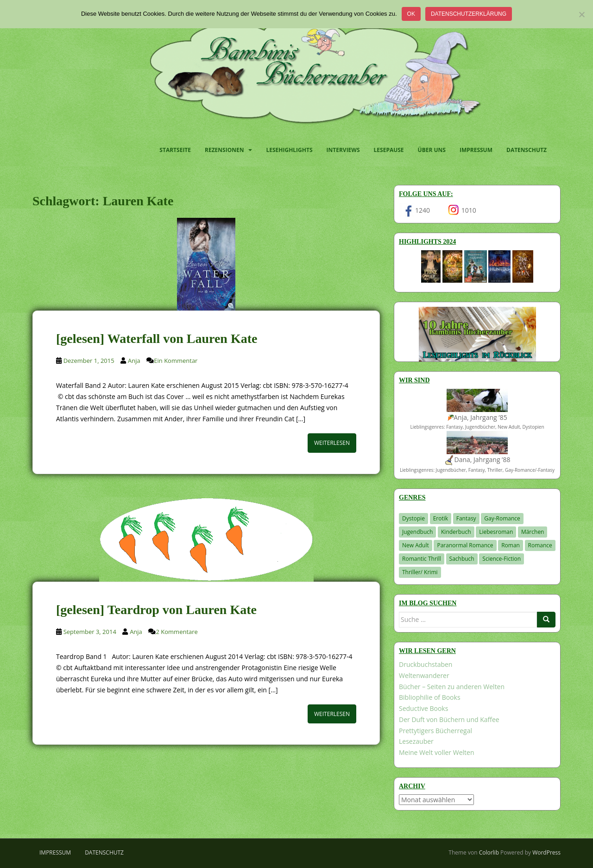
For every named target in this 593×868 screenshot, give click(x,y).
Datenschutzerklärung (469, 14)
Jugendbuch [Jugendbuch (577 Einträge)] (417, 532)
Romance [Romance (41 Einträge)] (540, 545)
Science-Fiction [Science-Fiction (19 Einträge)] (502, 559)
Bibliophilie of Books (430, 697)
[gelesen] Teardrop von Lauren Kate (156, 610)
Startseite (175, 150)
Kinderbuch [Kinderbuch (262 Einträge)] (456, 532)
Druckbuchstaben (426, 664)
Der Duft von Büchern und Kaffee (449, 719)
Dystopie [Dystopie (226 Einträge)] (413, 518)
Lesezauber (416, 741)
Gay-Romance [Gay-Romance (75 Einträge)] (502, 518)
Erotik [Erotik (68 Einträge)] (441, 518)
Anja (134, 361)
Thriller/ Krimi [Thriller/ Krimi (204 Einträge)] (420, 572)
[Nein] (581, 14)
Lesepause (389, 150)
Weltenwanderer (424, 675)
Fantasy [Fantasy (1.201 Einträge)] (466, 518)
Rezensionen (224, 150)
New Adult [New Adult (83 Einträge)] (416, 545)
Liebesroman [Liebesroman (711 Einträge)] (496, 532)
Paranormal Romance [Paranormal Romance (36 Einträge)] (465, 545)
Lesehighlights (289, 150)
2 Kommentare (177, 632)
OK (411, 14)
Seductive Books (423, 708)
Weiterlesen (332, 443)
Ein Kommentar (176, 361)
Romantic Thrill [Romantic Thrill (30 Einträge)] (422, 559)
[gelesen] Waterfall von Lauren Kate (157, 339)
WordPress (546, 852)
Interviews (343, 150)
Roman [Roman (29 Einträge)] (511, 545)
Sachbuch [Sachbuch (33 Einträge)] (462, 559)
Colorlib (489, 852)
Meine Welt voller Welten (436, 752)
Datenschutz (527, 150)
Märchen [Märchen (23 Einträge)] (533, 532)
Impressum (476, 150)
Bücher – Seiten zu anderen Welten (452, 687)
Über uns (432, 150)
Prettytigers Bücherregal (435, 731)
